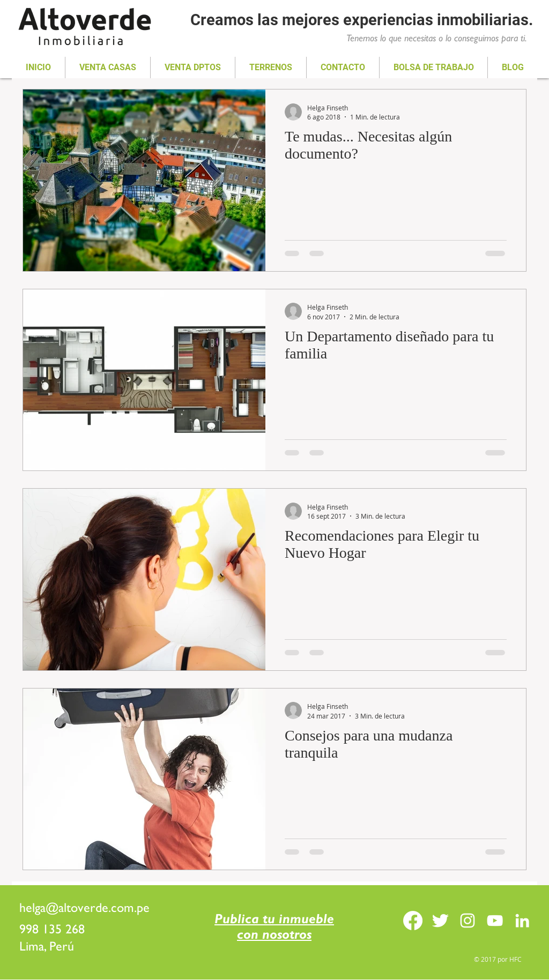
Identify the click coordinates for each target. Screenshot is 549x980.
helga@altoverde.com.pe (84, 908)
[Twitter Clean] (440, 921)
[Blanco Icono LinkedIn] (522, 921)
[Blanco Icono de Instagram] (468, 921)
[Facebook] (413, 921)
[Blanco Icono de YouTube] (495, 921)
